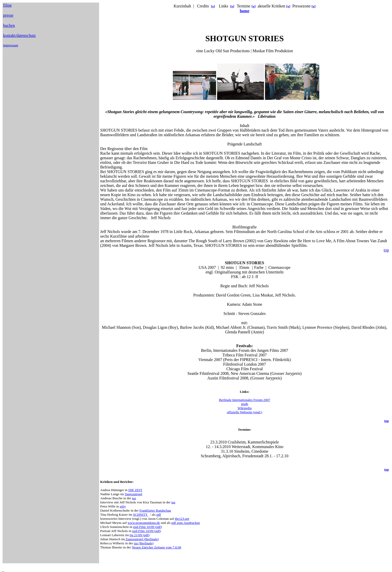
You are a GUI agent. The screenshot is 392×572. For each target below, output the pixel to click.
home (244, 11)
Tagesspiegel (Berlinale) (142, 539)
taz (134, 498)
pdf (159, 515)
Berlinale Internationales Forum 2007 (245, 400)
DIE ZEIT (135, 490)
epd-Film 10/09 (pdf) (148, 527)
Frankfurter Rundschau (155, 510)
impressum (11, 45)
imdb (244, 404)
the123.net (182, 519)
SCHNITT (141, 515)
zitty (123, 506)
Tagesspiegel (134, 494)
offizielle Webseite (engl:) (245, 412)
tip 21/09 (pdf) (140, 535)
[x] (213, 6)
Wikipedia (245, 408)
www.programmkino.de (144, 523)
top (386, 250)
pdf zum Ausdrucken (186, 523)
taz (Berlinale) (144, 543)
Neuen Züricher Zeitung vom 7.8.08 (156, 547)
